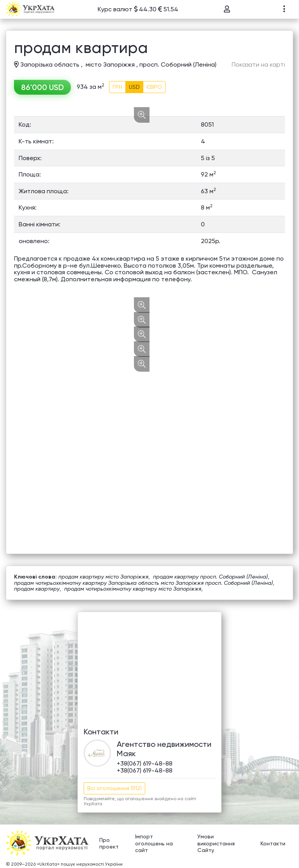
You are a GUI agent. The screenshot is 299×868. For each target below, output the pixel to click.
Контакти (273, 843)
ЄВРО (154, 87)
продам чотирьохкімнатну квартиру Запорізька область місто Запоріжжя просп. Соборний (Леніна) (143, 583)
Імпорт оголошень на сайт (154, 843)
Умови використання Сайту (216, 843)
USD (134, 87)
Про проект (109, 843)
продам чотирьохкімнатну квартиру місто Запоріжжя (133, 589)
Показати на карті (258, 65)
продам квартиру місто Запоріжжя (103, 577)
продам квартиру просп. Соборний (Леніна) (210, 577)
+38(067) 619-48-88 (145, 763)
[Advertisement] (149, 667)
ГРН (117, 87)
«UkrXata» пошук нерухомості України (80, 864)
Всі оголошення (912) (114, 788)
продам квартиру (37, 589)
